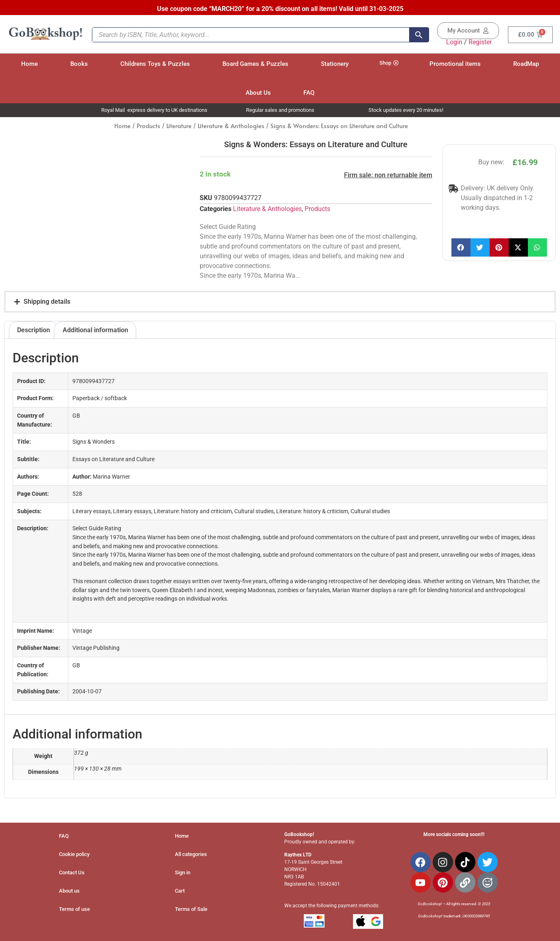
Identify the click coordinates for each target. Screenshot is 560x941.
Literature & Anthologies (231, 126)
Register (480, 42)
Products (148, 126)
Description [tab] (34, 330)
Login (454, 42)
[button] (461, 247)
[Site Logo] (46, 39)
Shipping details (47, 302)
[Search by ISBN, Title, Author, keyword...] (251, 35)
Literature (179, 126)
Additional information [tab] (95, 330)
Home (122, 126)
